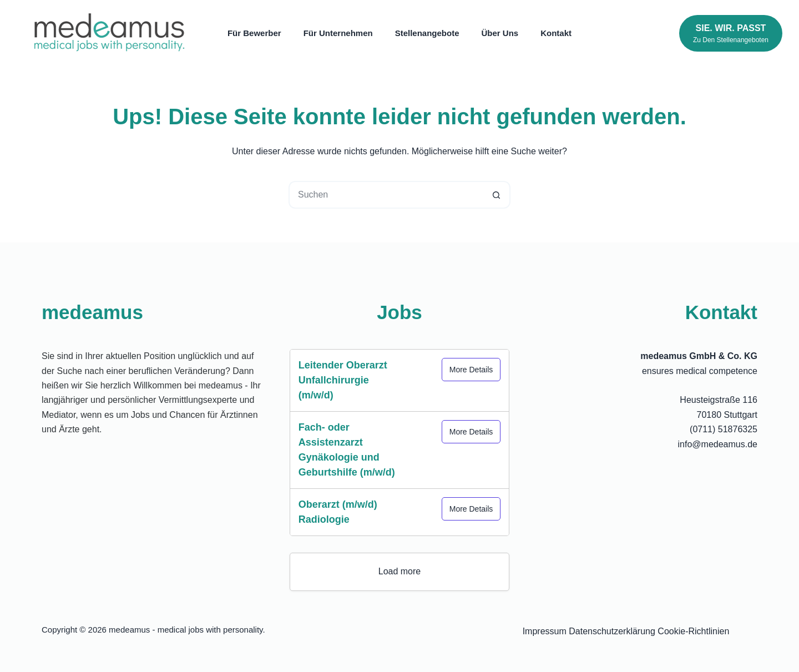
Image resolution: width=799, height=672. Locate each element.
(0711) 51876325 (724, 429)
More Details (471, 370)
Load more (400, 571)
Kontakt (556, 33)
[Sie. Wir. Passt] (731, 33)
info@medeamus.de (718, 444)
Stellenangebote (427, 33)
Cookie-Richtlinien (693, 631)
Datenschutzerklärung (612, 631)
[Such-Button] (497, 195)
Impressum (545, 631)
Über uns (500, 33)
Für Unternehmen (338, 33)
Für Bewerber (254, 33)
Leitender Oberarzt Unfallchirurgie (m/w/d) (343, 380)
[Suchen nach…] (386, 195)
